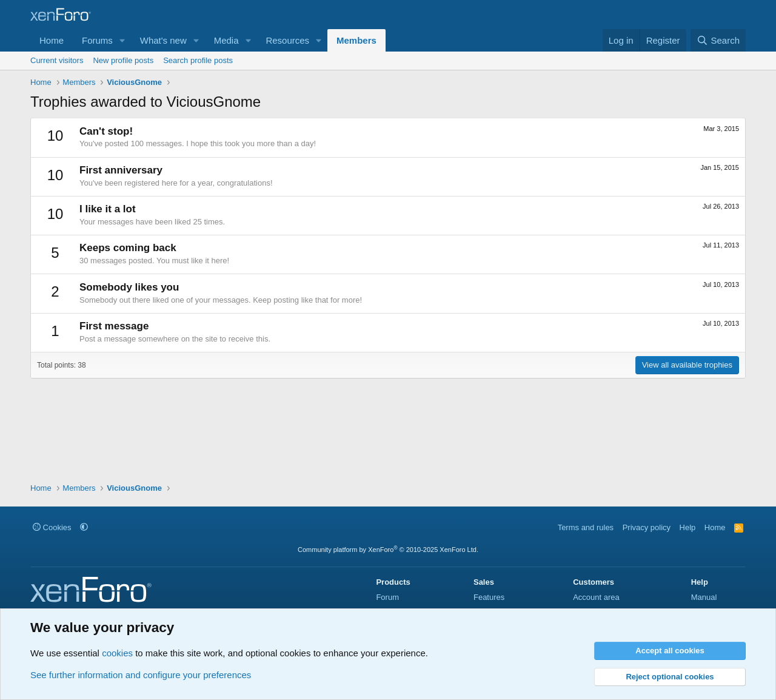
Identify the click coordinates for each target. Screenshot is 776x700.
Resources (287, 40)
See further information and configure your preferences (141, 675)
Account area (596, 597)
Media (226, 40)
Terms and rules (586, 527)
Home (52, 40)
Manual (704, 597)
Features (489, 597)
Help (688, 527)
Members (356, 40)
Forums (97, 40)
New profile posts (123, 60)
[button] (122, 40)
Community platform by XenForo (388, 550)
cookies (117, 653)
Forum (387, 597)
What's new (163, 40)
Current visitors (57, 60)
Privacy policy (647, 527)
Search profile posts (198, 60)
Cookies (52, 527)
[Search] (718, 40)
